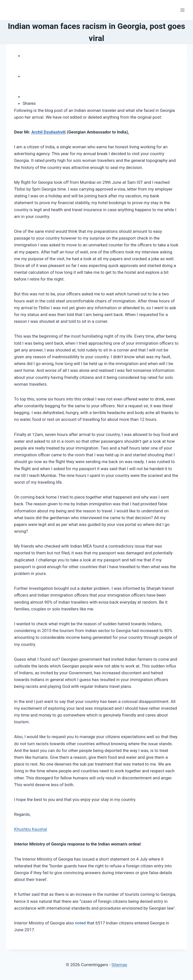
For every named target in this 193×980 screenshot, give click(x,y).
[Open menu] (182, 10)
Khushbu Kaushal (31, 829)
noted (80, 923)
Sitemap (119, 965)
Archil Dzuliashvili (49, 132)
